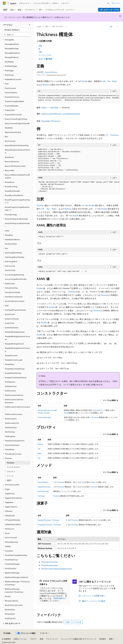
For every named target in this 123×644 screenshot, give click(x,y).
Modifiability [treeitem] (9, 62)
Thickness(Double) (44, 417)
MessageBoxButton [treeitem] (12, 44)
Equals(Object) (43, 482)
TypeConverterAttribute (51, 114)
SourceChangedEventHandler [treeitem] (16, 279)
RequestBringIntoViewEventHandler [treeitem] (17, 151)
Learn (39, 26)
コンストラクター (45, 55)
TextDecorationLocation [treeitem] (14, 414)
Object (44, 107)
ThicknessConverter (49, 562)
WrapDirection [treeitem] (10, 618)
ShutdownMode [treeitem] (11, 244)
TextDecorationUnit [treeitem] (12, 423)
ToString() (41, 496)
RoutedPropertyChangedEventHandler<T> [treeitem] (17, 209)
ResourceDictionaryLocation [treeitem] (15, 166)
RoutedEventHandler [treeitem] (12, 191)
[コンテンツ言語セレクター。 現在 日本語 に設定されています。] (7, 633)
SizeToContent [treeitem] (10, 270)
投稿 (42, 639)
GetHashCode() (43, 491)
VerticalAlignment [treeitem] (11, 542)
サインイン (116, 3)
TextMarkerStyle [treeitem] (11, 427)
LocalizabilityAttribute (71, 114)
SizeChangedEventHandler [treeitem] (15, 257)
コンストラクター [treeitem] (14, 467)
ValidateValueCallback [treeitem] (13, 524)
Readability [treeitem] (9, 128)
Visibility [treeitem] (8, 546)
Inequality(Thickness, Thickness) (49, 525)
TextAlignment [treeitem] (10, 382)
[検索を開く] (108, 3)
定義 (40, 46)
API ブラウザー (58, 26)
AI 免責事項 (6, 639)
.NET (47, 26)
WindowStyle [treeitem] (10, 614)
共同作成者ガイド (53, 599)
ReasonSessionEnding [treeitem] (13, 132)
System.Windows (51, 72)
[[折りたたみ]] (30, 25)
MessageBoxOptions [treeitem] (12, 53)
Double (85, 81)
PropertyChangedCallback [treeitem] (14, 101)
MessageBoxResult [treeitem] (12, 57)
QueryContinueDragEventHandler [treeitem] (17, 123)
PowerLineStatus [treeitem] (11, 92)
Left (104, 81)
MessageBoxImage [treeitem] (12, 48)
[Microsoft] (4, 3)
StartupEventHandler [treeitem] (13, 292)
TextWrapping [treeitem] (10, 436)
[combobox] (17, 30)
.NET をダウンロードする (109, 10)
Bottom (46, 85)
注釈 (40, 52)
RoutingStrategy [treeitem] (11, 214)
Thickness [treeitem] (10, 463)
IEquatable (46, 121)
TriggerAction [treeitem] (10, 493)
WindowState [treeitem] (10, 610)
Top (109, 81)
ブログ (33, 639)
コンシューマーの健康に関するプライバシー (78, 639)
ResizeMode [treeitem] (9, 157)
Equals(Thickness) (44, 487)
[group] (78, 98)
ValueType (54, 107)
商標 (111, 639)
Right (114, 81)
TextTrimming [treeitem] (10, 432)
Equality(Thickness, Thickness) (49, 520)
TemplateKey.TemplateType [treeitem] (15, 369)
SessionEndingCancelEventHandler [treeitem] (17, 225)
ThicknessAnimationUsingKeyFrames (57, 569)
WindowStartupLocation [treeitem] (14, 605)
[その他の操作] (118, 27)
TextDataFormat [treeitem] (11, 386)
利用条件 (103, 639)
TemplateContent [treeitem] (11, 355)
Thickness (56, 121)
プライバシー (51, 639)
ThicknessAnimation (50, 565)
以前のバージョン (20, 639)
